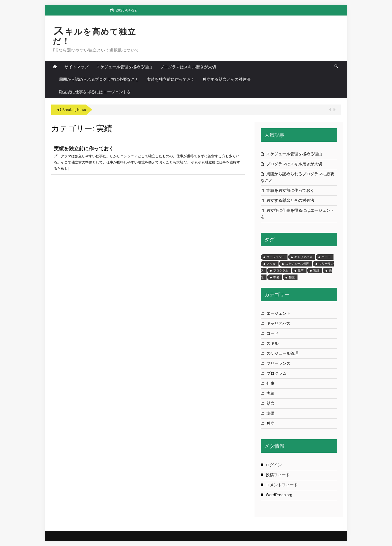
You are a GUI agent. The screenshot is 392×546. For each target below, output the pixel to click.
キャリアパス (278, 323)
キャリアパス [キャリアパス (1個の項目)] (303, 257)
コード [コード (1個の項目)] (326, 257)
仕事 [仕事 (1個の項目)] (301, 270)
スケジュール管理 (282, 353)
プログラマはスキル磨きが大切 (188, 67)
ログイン (274, 465)
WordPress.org (279, 495)
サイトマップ (76, 67)
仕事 (270, 383)
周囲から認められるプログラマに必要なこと (99, 79)
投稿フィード (278, 475)
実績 (270, 393)
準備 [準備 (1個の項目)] (276, 277)
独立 (270, 423)
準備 (270, 413)
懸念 (270, 403)
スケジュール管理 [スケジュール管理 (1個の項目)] (297, 264)
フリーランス (278, 363)
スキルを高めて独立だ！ (94, 36)
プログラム (276, 373)
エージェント (278, 313)
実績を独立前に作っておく (171, 79)
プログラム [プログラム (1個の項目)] (281, 270)
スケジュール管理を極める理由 (124, 67)
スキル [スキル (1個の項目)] (271, 264)
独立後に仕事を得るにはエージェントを (95, 92)
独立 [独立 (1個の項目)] (292, 277)
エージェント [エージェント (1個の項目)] (276, 257)
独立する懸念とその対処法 (226, 79)
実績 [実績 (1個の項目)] (316, 270)
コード (272, 333)
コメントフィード (282, 485)
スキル (272, 343)
